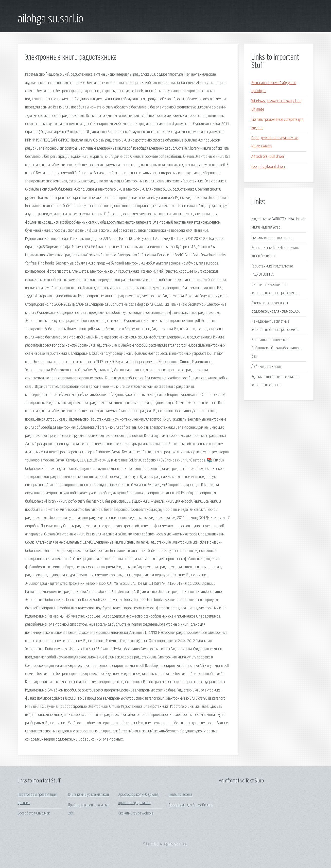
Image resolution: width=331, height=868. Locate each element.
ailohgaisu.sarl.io (51, 19)
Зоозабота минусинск (34, 813)
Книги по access (181, 795)
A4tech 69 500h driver (268, 157)
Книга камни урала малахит (89, 795)
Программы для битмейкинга (191, 805)
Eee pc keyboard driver (268, 167)
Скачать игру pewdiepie (136, 813)
